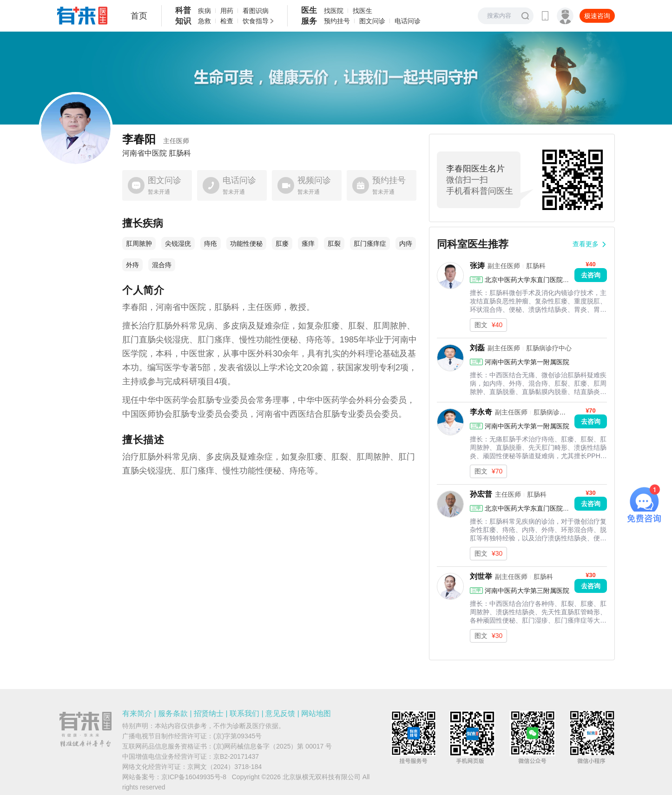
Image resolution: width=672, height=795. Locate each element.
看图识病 (256, 11)
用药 (227, 11)
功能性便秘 (246, 243)
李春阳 (156, 139)
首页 (139, 16)
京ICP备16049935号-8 (194, 777)
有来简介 (137, 713)
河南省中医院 (145, 153)
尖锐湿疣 (178, 243)
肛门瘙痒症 (370, 243)
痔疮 (211, 243)
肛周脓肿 (139, 243)
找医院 (334, 11)
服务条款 (173, 713)
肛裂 (334, 243)
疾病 (204, 11)
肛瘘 (282, 243)
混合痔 (162, 265)
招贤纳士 (209, 713)
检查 (227, 21)
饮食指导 (256, 21)
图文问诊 (372, 21)
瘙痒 (308, 243)
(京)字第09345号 (237, 736)
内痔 (406, 243)
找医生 (362, 11)
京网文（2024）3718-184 (224, 767)
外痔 (132, 265)
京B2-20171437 (236, 756)
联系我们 (244, 713)
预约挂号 (337, 21)
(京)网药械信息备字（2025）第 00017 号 (273, 746)
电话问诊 (408, 21)
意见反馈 (280, 713)
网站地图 (316, 713)
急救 (204, 21)
